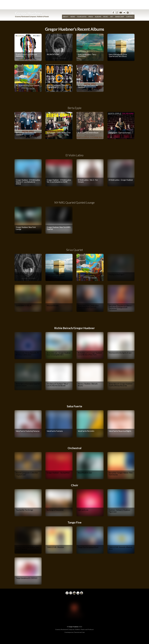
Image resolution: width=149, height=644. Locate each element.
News (73, 17)
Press (91, 17)
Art (112, 17)
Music (106, 17)
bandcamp (120, 17)
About (66, 17)
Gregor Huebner (74, 627)
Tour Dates (82, 17)
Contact (130, 17)
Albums (98, 17)
